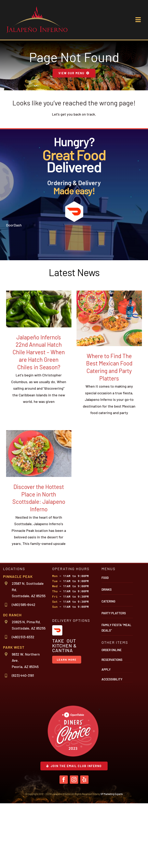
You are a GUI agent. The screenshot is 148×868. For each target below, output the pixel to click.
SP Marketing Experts (112, 859)
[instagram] (74, 844)
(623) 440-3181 (23, 740)
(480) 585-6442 (24, 669)
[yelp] (84, 844)
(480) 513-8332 (23, 702)
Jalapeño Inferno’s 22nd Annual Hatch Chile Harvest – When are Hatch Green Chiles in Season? (39, 417)
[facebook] (64, 844)
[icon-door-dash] (74, 203)
